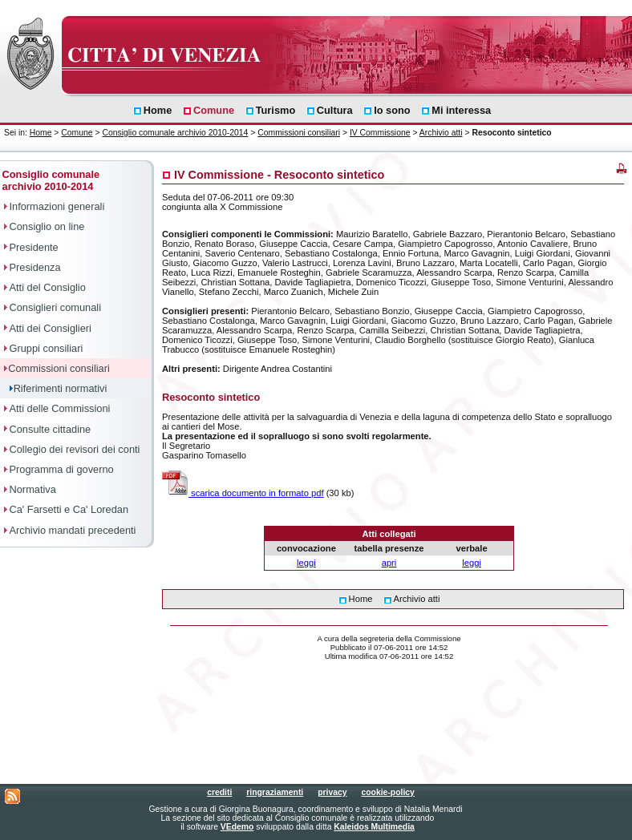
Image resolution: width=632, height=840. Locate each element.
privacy (332, 792)
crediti (219, 792)
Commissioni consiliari (299, 133)
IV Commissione (380, 133)
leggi (306, 563)
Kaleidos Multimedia (374, 827)
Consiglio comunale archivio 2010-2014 (175, 133)
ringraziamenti (275, 792)
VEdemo (237, 827)
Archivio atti (441, 133)
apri (389, 563)
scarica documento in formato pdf (243, 493)
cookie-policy (387, 792)
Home (41, 133)
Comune (77, 133)
